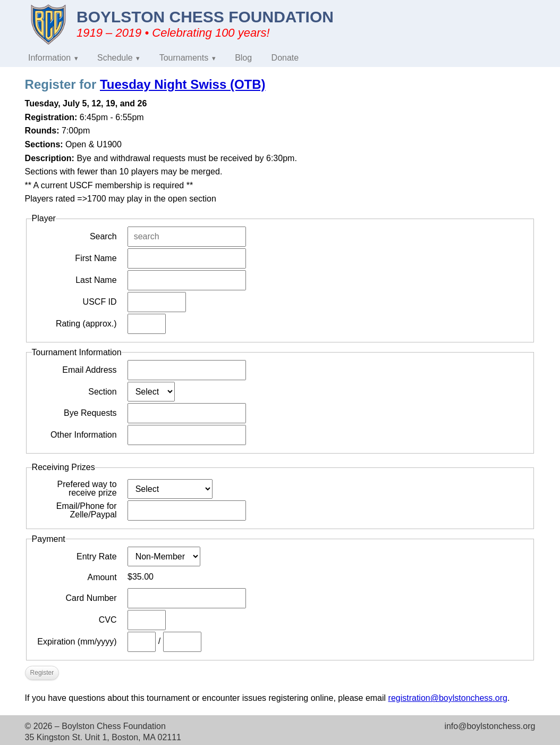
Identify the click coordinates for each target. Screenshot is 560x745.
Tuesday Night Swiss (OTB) (183, 84)
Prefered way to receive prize (87, 489)
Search (103, 236)
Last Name (96, 280)
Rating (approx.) (86, 324)
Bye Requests (90, 413)
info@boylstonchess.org (490, 726)
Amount (102, 577)
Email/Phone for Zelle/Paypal (87, 510)
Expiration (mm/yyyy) (77, 642)
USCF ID (100, 302)
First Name (96, 258)
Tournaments (184, 58)
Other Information (84, 435)
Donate (285, 58)
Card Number (91, 598)
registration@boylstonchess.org (448, 698)
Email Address (89, 370)
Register (42, 673)
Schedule (115, 58)
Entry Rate (97, 556)
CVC (108, 620)
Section (102, 392)
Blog (243, 58)
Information (49, 58)
